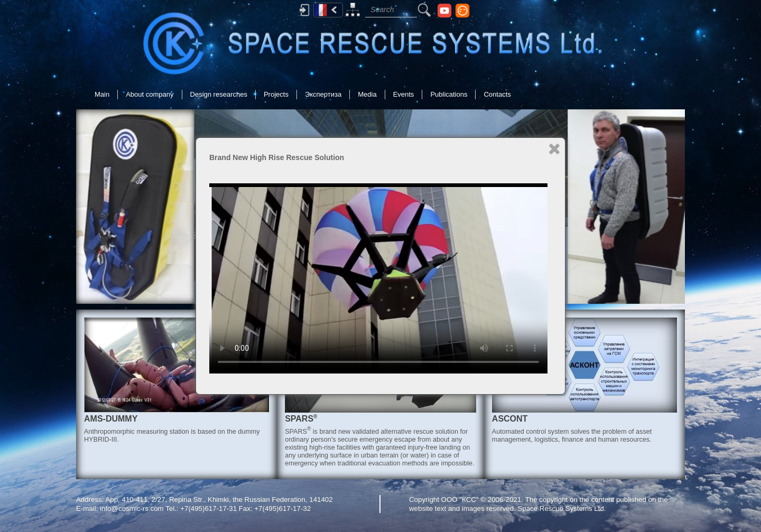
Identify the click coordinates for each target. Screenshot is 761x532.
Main (102, 94)
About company (150, 94)
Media (367, 94)
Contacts (497, 94)
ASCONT (510, 419)
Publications (449, 94)
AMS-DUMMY (111, 419)
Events (404, 94)
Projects (276, 94)
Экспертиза (323, 94)
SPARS (301, 419)
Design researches (219, 94)
